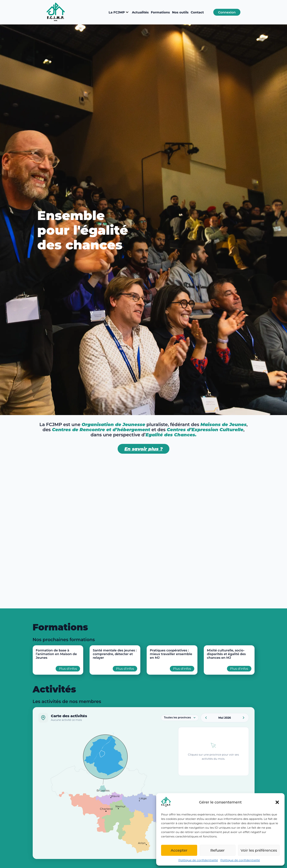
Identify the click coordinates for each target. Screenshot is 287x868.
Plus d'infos (68, 669)
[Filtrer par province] (180, 718)
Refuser (217, 850)
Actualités (140, 12)
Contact (197, 12)
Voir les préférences (259, 850)
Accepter (179, 850)
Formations (160, 12)
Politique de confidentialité (198, 860)
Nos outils (180, 12)
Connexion (227, 12)
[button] (277, 802)
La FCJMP (119, 12)
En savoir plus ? (144, 449)
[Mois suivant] (244, 718)
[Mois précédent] (206, 718)
